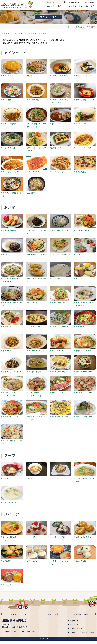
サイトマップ (75, 628)
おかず (26, 38)
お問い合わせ (90, 2)
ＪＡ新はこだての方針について (82, 636)
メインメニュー (11, 38)
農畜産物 (79, 31)
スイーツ (50, 38)
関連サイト (74, 624)
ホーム (70, 31)
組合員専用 (75, 2)
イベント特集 (53, 618)
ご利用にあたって (77, 632)
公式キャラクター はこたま (21, 618)
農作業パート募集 (81, 618)
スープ (38, 38)
